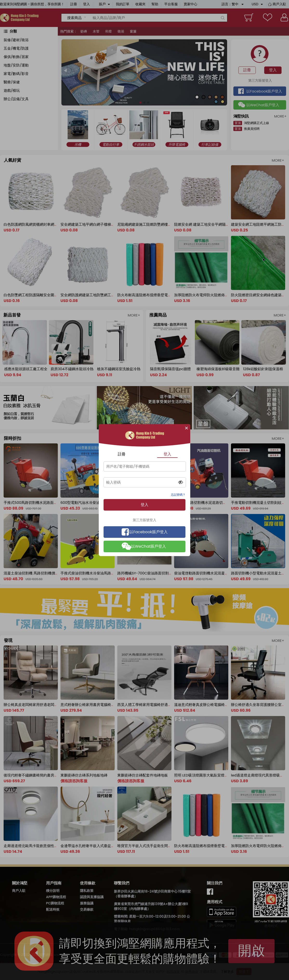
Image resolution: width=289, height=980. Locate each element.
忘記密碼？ (178, 495)
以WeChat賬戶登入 (144, 546)
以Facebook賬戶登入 (145, 532)
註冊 (122, 454)
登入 (167, 454)
